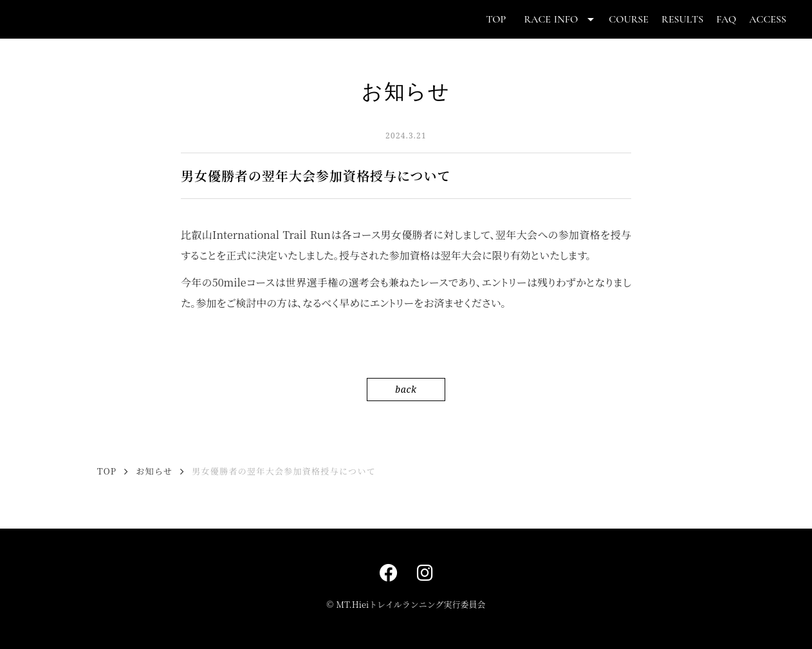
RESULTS (682, 19)
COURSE (629, 19)
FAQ (726, 19)
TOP (496, 19)
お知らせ (154, 471)
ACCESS (768, 19)
